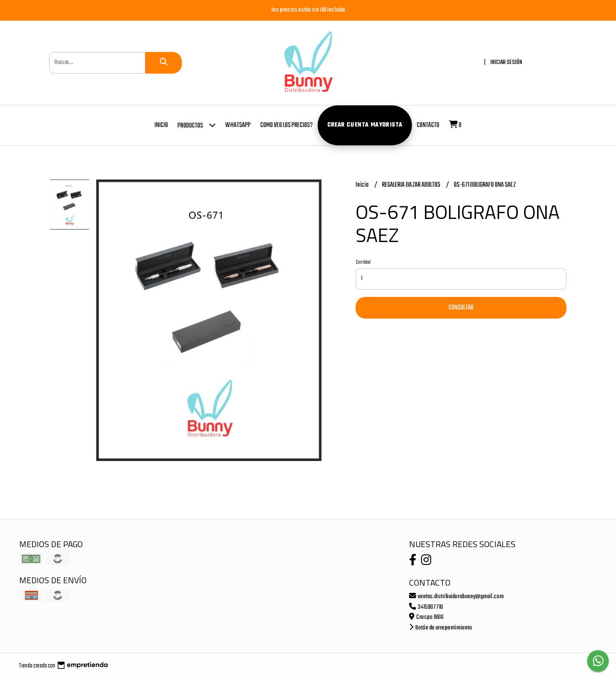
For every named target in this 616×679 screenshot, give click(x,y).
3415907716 (426, 607)
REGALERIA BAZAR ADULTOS (412, 185)
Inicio (161, 125)
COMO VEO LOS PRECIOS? (287, 125)
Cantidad (363, 262)
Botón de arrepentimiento (441, 628)
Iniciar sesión (506, 62)
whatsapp (238, 125)
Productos (197, 125)
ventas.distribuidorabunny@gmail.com (456, 596)
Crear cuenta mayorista (365, 125)
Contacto (428, 125)
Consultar (461, 308)
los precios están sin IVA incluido (308, 10)
